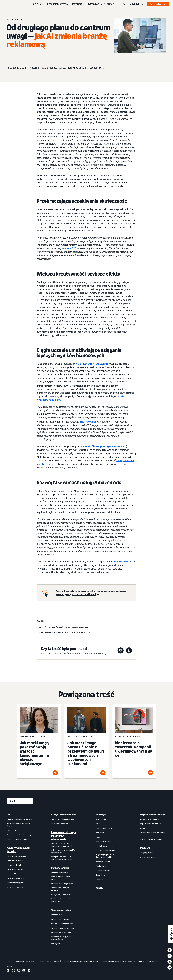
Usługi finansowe (103, 841)
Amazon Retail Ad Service (62, 932)
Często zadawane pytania (151, 839)
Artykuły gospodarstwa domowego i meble (105, 856)
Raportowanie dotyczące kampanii (61, 889)
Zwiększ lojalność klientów (18, 839)
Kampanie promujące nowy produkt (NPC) (62, 938)
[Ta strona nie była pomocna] (121, 651)
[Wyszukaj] (125, 4)
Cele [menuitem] (9, 815)
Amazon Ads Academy (150, 819)
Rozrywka (100, 833)
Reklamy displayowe (15, 869)
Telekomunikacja (103, 870)
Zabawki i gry (101, 875)
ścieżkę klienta (122, 562)
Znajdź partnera (147, 853)
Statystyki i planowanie (64, 815)
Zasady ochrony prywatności (50, 961)
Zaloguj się (136, 4)
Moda (98, 837)
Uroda (98, 824)
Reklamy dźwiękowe (15, 878)
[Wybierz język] (20, 801)
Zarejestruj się (158, 4)
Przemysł (101, 815)
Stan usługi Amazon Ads (147, 961)
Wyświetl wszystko (15, 887)
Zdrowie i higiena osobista (107, 850)
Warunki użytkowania (25, 961)
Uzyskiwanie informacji (102, 4)
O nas (9, 961)
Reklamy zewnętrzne (15, 883)
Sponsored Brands (14, 865)
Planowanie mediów (59, 824)
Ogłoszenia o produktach (151, 824)
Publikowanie (101, 866)
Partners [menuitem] (145, 848)
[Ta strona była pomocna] (129, 651)
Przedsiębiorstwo (57, 4)
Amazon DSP (56, 915)
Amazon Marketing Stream (62, 884)
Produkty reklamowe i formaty (18, 850)
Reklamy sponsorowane (16, 856)
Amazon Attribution (59, 873)
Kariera (9, 966)
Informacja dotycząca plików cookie (118, 961)
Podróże (99, 879)
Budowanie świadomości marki (19, 819)
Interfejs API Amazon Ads (62, 924)
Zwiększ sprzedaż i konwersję (19, 835)
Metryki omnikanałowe (61, 895)
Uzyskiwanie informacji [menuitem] (152, 815)
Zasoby (143, 828)
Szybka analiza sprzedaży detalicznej (62, 900)
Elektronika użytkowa (105, 828)
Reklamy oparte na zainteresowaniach (83, 961)
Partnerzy (78, 4)
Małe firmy (37, 4)
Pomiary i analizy (60, 868)
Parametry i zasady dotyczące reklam (153, 833)
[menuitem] (20, 879)
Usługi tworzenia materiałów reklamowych (63, 851)
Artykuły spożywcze (104, 846)
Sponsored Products (15, 860)
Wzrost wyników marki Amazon (61, 878)
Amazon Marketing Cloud (62, 919)
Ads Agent (56, 943)
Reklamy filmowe (14, 874)
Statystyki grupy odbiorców (62, 819)
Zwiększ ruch (12, 830)
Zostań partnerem (148, 857)
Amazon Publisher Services (62, 928)
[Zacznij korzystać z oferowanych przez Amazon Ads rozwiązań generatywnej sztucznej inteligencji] (94, 593)
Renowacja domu (103, 861)
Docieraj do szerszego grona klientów (18, 825)
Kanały (99, 888)
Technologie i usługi (61, 910)
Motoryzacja (101, 819)
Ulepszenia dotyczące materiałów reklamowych (62, 845)
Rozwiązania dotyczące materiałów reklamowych (63, 836)
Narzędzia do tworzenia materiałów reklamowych (62, 858)
